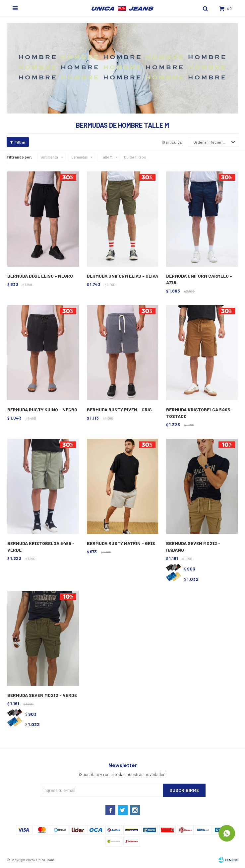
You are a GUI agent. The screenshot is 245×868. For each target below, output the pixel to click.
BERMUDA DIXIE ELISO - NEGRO (40, 276)
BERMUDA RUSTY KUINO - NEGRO (42, 410)
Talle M (107, 157)
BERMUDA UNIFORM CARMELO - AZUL (199, 279)
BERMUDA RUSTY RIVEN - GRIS (119, 410)
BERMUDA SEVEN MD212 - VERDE (42, 695)
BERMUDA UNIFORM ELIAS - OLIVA (123, 276)
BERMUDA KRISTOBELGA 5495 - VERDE (41, 547)
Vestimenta (49, 157)
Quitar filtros (135, 157)
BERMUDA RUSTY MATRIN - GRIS (121, 543)
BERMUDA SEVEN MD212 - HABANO (193, 547)
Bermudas (79, 157)
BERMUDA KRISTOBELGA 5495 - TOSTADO (200, 413)
